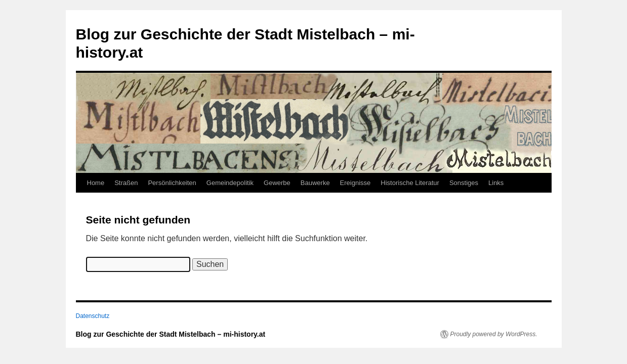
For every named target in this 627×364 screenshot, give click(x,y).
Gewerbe (277, 183)
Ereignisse (356, 183)
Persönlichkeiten (172, 183)
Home (96, 183)
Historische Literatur (410, 183)
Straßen (126, 183)
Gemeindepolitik (230, 183)
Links (496, 183)
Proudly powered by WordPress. (494, 334)
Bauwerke (315, 183)
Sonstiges (464, 183)
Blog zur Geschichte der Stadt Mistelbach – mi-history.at (171, 334)
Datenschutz (93, 316)
